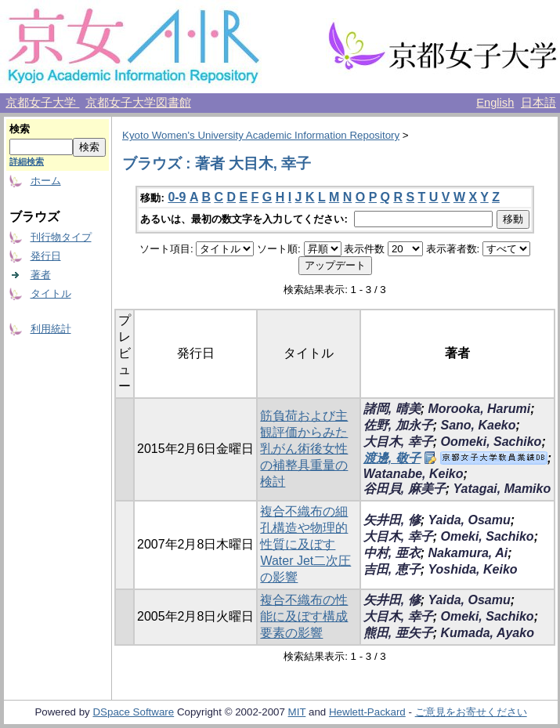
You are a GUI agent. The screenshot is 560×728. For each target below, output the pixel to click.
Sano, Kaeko (478, 425)
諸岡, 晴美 (392, 409)
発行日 (46, 256)
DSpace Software (133, 712)
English (495, 103)
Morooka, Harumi (479, 409)
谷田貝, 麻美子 (405, 489)
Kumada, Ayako (487, 633)
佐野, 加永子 (398, 425)
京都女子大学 (42, 103)
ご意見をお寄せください (471, 712)
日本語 (538, 103)
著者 (41, 275)
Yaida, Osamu (469, 520)
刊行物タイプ (61, 237)
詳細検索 (27, 161)
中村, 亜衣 (392, 553)
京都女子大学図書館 (138, 103)
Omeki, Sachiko (487, 536)
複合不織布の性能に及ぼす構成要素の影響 (304, 616)
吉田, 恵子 (392, 569)
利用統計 (51, 329)
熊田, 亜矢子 (398, 633)
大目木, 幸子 (398, 442)
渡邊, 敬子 (392, 458)
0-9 (177, 197)
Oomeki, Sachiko (491, 442)
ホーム (46, 181)
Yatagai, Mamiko (502, 489)
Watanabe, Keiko (414, 474)
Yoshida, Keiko (472, 569)
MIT (297, 712)
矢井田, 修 (392, 520)
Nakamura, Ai (468, 553)
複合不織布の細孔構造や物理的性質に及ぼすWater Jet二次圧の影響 (305, 544)
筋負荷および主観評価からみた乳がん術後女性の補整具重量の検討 (304, 449)
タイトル (51, 293)
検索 (20, 129)
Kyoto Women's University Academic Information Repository (261, 135)
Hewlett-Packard (367, 712)
